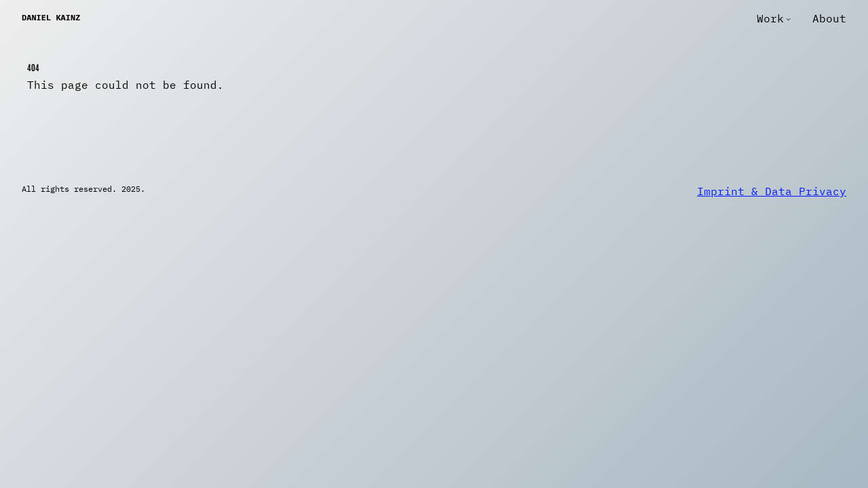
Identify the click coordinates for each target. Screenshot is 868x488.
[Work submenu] (788, 19)
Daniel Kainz (51, 17)
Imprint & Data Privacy (772, 191)
